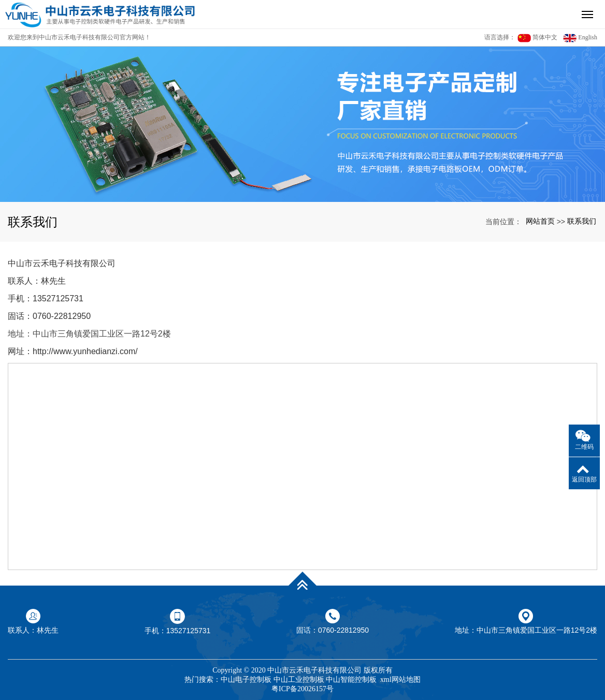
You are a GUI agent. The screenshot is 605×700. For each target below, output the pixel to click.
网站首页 (540, 221)
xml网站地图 (400, 680)
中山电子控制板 (246, 680)
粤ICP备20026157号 (302, 689)
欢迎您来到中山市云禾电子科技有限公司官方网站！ (79, 37)
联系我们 (582, 221)
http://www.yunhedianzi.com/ (85, 351)
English (580, 38)
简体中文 (537, 38)
